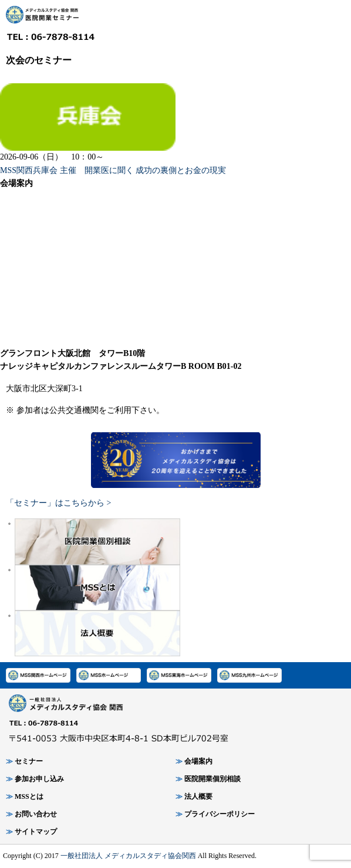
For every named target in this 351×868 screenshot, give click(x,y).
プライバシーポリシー (220, 814)
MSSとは (29, 796)
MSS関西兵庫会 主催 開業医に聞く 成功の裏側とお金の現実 (113, 170)
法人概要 (198, 796)
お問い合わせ (36, 814)
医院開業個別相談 (212, 779)
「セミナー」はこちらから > (58, 503)
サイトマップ (36, 832)
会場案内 (198, 761)
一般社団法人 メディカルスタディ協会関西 (128, 856)
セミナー (29, 761)
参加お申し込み (39, 779)
